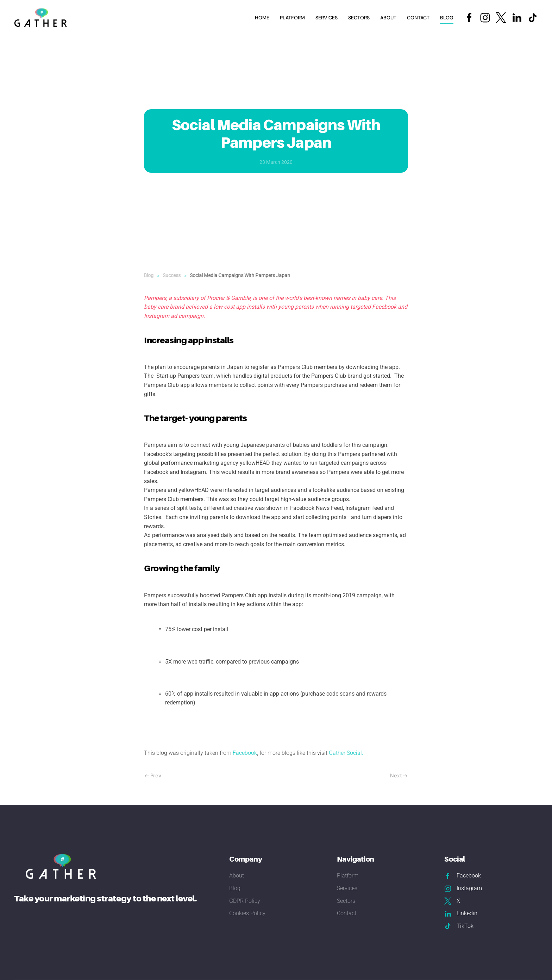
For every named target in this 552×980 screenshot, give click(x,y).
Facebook (245, 753)
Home (262, 18)
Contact (418, 18)
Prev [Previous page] (153, 776)
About (388, 18)
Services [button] (327, 18)
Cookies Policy (247, 913)
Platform (292, 18)
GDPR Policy (245, 901)
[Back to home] (42, 18)
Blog (447, 18)
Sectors (346, 901)
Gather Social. (347, 753)
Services (347, 888)
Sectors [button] (359, 18)
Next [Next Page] (399, 776)
